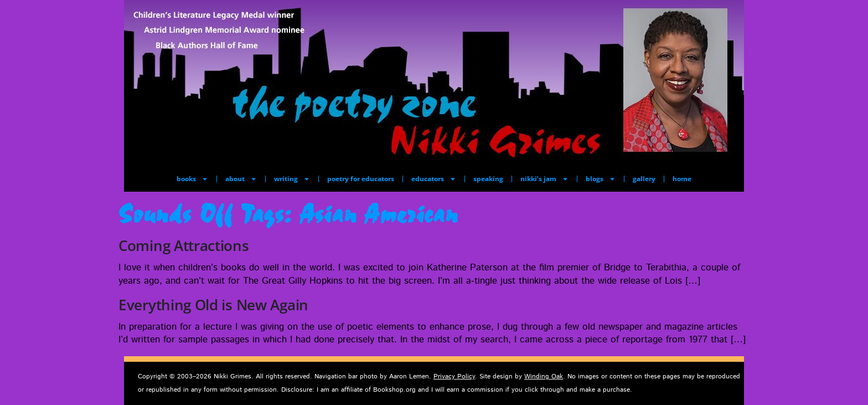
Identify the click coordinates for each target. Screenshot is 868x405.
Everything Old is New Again (213, 305)
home (682, 179)
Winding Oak (544, 376)
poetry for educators (361, 179)
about (241, 179)
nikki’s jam (544, 179)
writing (292, 179)
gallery (644, 179)
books (192, 179)
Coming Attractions (184, 245)
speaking (488, 179)
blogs (601, 179)
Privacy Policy (454, 376)
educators (434, 179)
